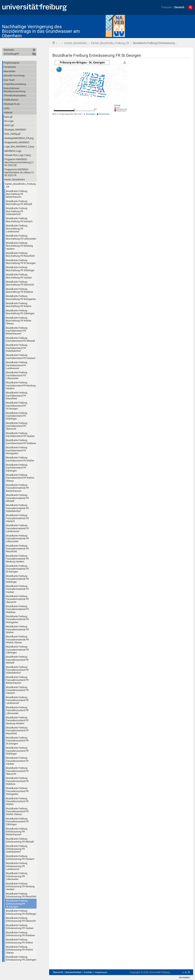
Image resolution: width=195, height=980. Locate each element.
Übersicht (58, 972)
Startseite (54, 43)
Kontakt (88, 972)
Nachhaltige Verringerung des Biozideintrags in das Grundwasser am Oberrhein (41, 31)
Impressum (101, 972)
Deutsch (179, 7)
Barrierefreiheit (74, 972)
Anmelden (184, 977)
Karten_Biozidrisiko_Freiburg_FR (110, 43)
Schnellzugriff (11, 54)
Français (166, 7)
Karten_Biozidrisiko (76, 43)
